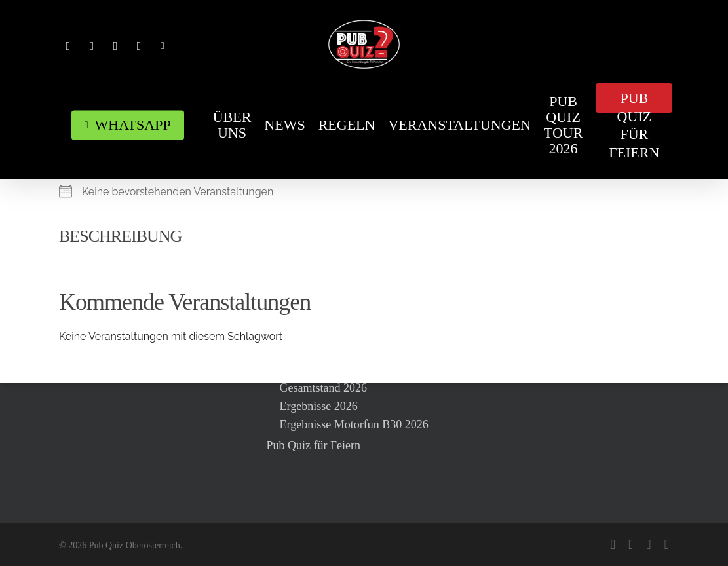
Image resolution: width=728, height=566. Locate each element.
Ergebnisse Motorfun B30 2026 (354, 424)
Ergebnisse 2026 (319, 406)
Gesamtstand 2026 (323, 388)
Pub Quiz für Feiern (314, 445)
